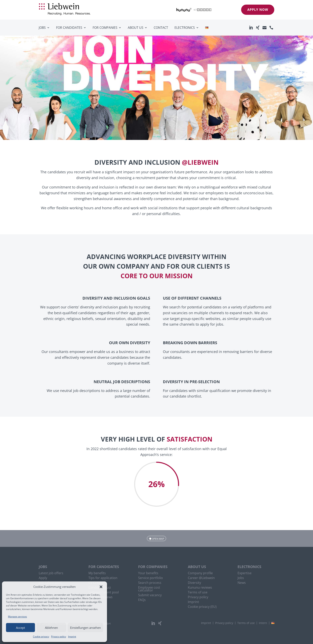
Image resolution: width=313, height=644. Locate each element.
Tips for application (103, 578)
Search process (150, 583)
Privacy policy (59, 637)
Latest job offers (51, 573)
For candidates (69, 28)
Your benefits (148, 573)
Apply (43, 578)
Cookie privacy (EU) (202, 607)
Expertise (245, 573)
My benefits (97, 573)
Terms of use (198, 593)
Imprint (72, 637)
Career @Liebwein (201, 578)
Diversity (194, 583)
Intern (263, 623)
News (242, 583)
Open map (158, 539)
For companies (105, 28)
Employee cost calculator (149, 589)
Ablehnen (51, 628)
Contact (161, 28)
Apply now (258, 10)
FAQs (142, 600)
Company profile (200, 573)
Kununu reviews (200, 588)
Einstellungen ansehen (85, 628)
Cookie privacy (41, 637)
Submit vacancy (150, 595)
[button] (101, 587)
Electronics (185, 28)
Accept (20, 628)
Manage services (17, 617)
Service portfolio (151, 578)
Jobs (42, 28)
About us (136, 28)
